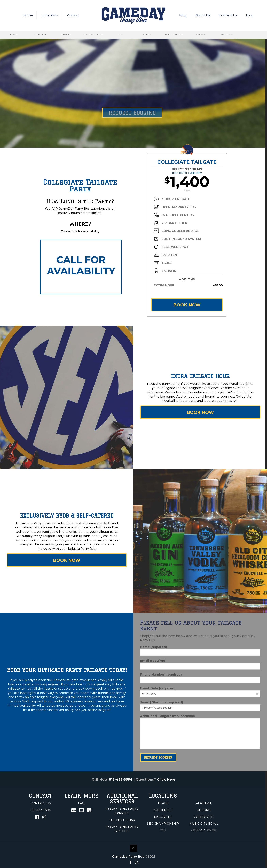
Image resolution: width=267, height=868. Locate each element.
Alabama (204, 803)
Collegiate (204, 817)
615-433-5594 (121, 779)
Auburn (204, 810)
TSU (163, 830)
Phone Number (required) (200, 678)
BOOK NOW (187, 305)
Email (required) (200, 664)
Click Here (166, 779)
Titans (163, 803)
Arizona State (204, 830)
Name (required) (200, 650)
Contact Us (41, 803)
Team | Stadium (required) (200, 706)
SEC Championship (163, 824)
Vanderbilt (163, 810)
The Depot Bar (122, 820)
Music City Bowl (204, 824)
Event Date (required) (200, 692)
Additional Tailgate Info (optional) (200, 732)
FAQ (81, 803)
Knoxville (163, 817)
